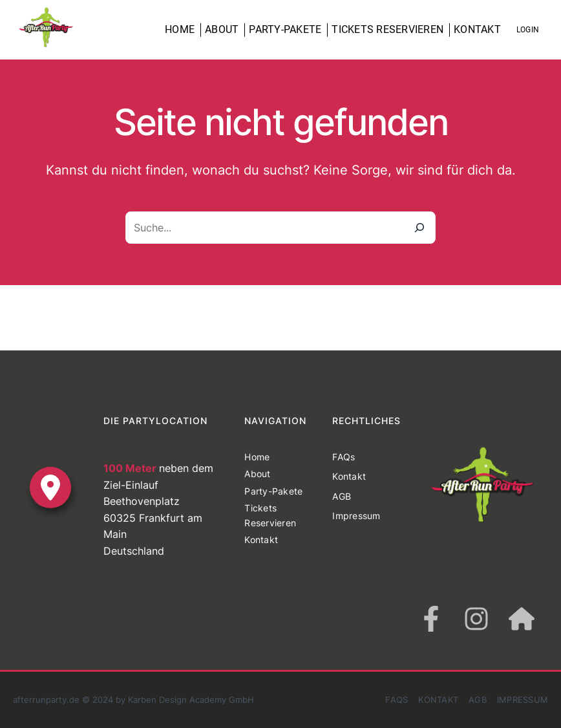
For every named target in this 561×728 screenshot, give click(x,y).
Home (180, 29)
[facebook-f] (431, 619)
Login (528, 30)
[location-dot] (50, 487)
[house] (522, 619)
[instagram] (476, 619)
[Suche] (419, 228)
